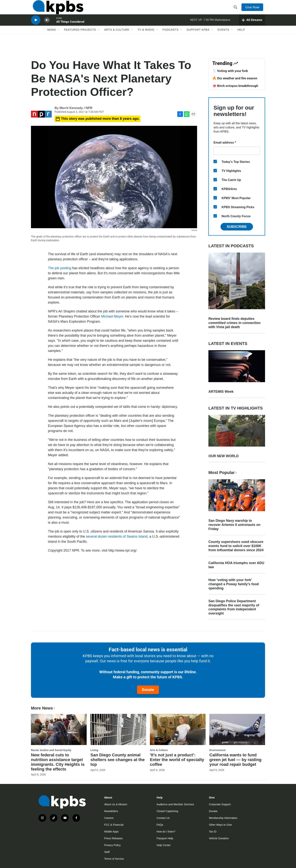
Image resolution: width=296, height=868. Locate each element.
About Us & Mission (116, 804)
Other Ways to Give (220, 825)
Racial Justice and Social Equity (51, 750)
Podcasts (171, 39)
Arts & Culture (117, 39)
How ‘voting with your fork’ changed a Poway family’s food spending (234, 584)
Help (241, 39)
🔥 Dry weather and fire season (235, 78)
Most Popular (223, 473)
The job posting (60, 268)
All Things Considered (70, 29)
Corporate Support (220, 804)
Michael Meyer (112, 316)
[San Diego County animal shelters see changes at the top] (118, 729)
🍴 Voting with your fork (230, 71)
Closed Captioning (167, 811)
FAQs (160, 825)
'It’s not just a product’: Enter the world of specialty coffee (177, 760)
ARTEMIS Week (221, 392)
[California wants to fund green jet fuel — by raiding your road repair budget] (237, 729)
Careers (109, 818)
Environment (217, 750)
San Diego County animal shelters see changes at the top (118, 760)
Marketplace (222, 27)
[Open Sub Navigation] (59, 39)
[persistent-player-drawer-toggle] (252, 27)
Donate (148, 690)
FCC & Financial (114, 825)
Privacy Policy (112, 845)
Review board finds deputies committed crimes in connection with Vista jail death (234, 323)
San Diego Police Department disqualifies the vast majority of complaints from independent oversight (234, 607)
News (52, 39)
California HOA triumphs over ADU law (236, 565)
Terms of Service (114, 859)
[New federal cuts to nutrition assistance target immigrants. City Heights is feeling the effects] (59, 729)
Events (223, 39)
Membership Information (223, 818)
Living (94, 750)
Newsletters (111, 811)
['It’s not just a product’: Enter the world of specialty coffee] (178, 729)
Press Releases (113, 838)
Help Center (164, 845)
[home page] (56, 10)
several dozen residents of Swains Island (117, 536)
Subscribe (237, 227)
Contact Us (163, 818)
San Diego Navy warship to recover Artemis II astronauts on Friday (234, 525)
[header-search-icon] (236, 10)
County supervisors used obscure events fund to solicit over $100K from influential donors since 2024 (236, 546)
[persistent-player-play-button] (36, 27)
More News (43, 708)
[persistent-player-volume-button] (47, 27)
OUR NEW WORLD (224, 456)
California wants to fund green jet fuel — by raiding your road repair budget (235, 760)
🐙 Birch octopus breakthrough (235, 86)
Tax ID (213, 832)
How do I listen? (166, 832)
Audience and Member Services (175, 804)
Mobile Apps (111, 832)
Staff (107, 852)
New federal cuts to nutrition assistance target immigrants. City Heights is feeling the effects (58, 762)
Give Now (254, 10)
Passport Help (165, 838)
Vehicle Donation (219, 838)
